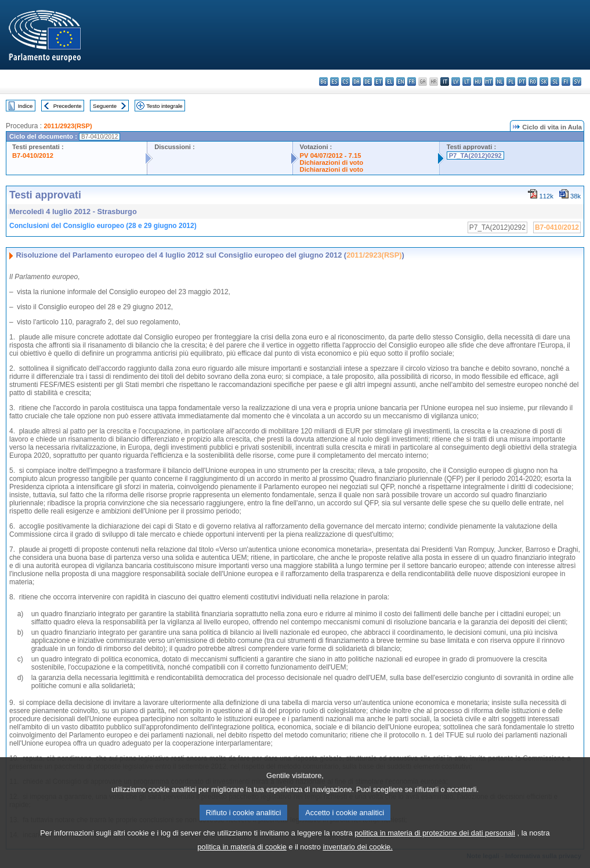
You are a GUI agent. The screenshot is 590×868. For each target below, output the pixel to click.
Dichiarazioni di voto (332, 162)
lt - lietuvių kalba (467, 82)
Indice (26, 106)
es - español (334, 82)
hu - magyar (478, 82)
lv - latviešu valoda (456, 82)
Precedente (68, 106)
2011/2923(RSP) (68, 126)
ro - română (533, 82)
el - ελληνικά (390, 82)
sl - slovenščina (555, 82)
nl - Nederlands (500, 82)
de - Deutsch (368, 82)
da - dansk (356, 82)
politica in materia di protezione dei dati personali (435, 847)
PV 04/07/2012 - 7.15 (331, 155)
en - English (401, 82)
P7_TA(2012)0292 (475, 155)
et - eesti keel (379, 82)
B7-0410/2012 (33, 155)
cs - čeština (345, 82)
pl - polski (511, 82)
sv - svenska (577, 82)
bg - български (323, 82)
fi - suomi (566, 82)
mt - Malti (489, 82)
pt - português (522, 82)
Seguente (105, 106)
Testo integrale (164, 106)
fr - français (412, 82)
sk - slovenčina (544, 82)
